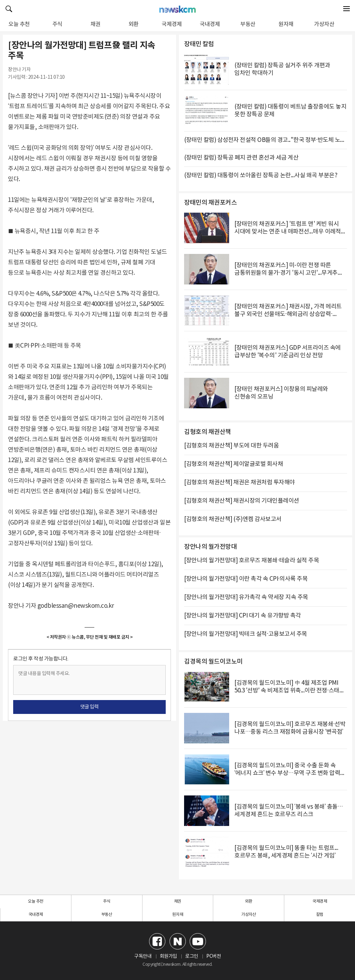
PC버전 (214, 956)
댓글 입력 (90, 707)
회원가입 (168, 956)
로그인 (192, 956)
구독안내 (143, 956)
